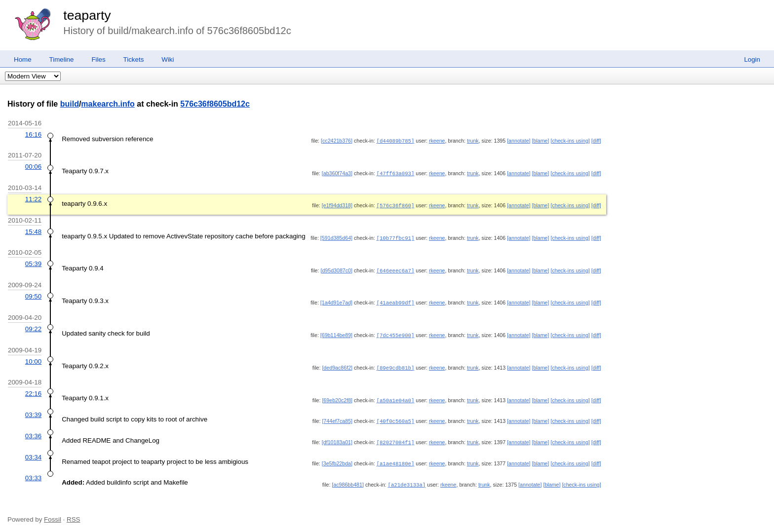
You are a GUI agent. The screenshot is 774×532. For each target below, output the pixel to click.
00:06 (33, 166)
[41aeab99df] (396, 300)
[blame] (541, 141)
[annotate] (519, 141)
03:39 (33, 410)
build (70, 104)
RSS (73, 513)
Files (98, 59)
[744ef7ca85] (337, 417)
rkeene (437, 141)
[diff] (596, 141)
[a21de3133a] (407, 479)
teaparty (87, 15)
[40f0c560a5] (396, 417)
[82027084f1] (396, 437)
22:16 (33, 390)
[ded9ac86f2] (337, 364)
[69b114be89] (336, 332)
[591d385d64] (336, 236)
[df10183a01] (337, 437)
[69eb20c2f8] (337, 396)
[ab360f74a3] (337, 173)
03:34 (33, 452)
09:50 (33, 294)
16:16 (33, 134)
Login (752, 59)
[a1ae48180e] (396, 458)
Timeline (62, 59)
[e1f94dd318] (337, 204)
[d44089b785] (396, 141)
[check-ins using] (570, 141)
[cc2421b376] (337, 141)
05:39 (33, 262)
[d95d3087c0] (336, 268)
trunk (473, 141)
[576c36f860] (396, 204)
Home (23, 59)
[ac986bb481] (348, 479)
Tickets (134, 59)
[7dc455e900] (396, 332)
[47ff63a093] (396, 173)
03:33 (33, 472)
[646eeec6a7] (396, 268)
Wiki (168, 59)
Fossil (53, 513)
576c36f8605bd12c (215, 104)
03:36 (33, 431)
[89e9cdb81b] (396, 364)
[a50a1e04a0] (396, 396)
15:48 (33, 230)
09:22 (33, 326)
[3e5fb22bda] (337, 458)
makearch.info (108, 104)
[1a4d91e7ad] (336, 300)
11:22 (33, 198)
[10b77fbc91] (396, 236)
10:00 (33, 358)
